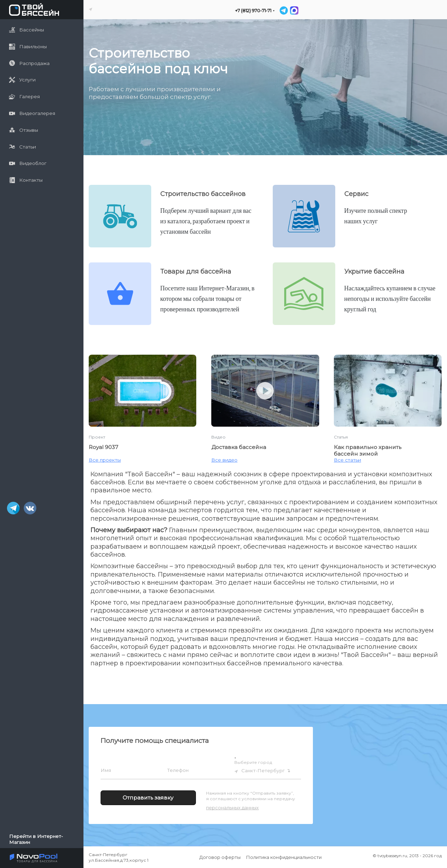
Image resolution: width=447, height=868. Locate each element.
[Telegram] (284, 10)
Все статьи (347, 460)
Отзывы (24, 130)
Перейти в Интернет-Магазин (36, 839)
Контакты (26, 180)
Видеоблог (28, 163)
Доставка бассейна (239, 447)
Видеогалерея (32, 113)
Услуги (22, 80)
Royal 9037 (104, 447)
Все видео (224, 460)
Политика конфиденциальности (284, 857)
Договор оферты (220, 857)
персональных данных (232, 808)
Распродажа (29, 63)
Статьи (23, 147)
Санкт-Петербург (263, 771)
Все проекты (105, 460)
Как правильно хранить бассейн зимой (368, 450)
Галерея (24, 97)
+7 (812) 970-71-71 (253, 11)
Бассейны (27, 30)
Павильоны (28, 47)
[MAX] (294, 10)
